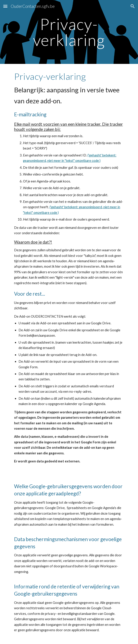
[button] (5, 6)
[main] (69, 32)
